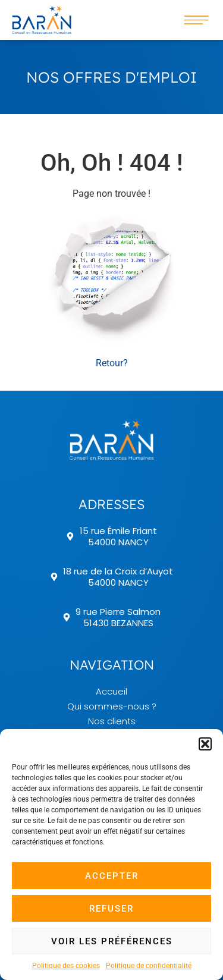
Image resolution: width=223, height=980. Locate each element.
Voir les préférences (112, 941)
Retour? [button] (112, 363)
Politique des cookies (66, 966)
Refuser (111, 909)
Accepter (112, 876)
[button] (205, 744)
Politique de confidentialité (149, 966)
